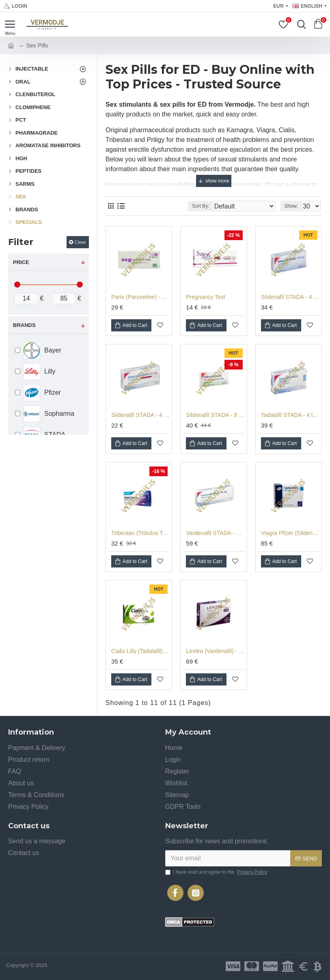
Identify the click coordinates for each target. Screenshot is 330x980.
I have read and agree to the (217, 872)
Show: (291, 206)
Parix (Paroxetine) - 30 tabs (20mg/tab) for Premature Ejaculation (140, 297)
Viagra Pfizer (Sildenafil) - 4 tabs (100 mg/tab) (290, 533)
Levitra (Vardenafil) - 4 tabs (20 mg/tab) (215, 651)
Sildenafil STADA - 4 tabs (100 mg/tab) (290, 297)
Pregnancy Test (205, 297)
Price (21, 262)
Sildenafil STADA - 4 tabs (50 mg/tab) (140, 415)
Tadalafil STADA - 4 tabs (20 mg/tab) (290, 415)
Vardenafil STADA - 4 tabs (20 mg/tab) (215, 533)
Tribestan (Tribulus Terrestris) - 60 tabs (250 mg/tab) (140, 533)
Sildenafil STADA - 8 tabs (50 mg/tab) (215, 415)
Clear (80, 242)
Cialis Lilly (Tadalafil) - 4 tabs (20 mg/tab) (140, 651)
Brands (24, 325)
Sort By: (201, 206)
